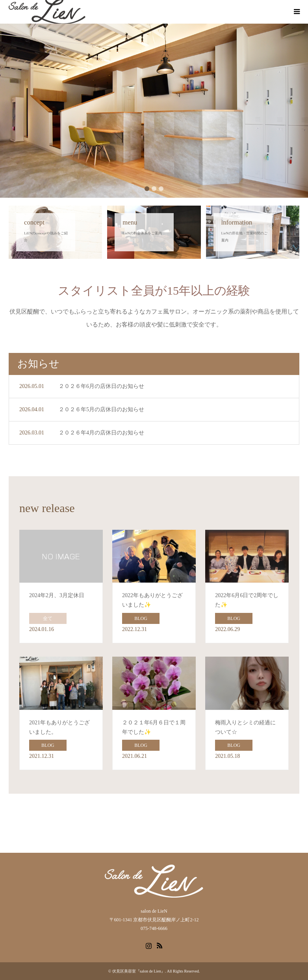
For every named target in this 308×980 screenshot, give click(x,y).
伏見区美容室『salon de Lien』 (139, 971)
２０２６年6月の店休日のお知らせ (101, 386)
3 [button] (161, 189)
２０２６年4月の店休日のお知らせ (101, 433)
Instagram (148, 945)
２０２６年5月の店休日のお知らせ (101, 409)
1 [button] (147, 189)
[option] (154, 111)
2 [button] (154, 189)
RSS (160, 945)
